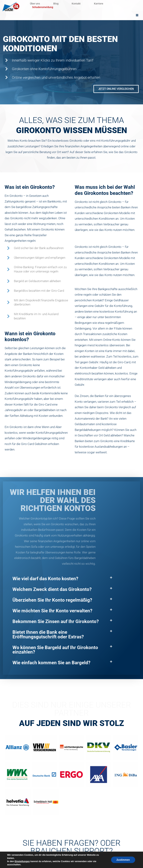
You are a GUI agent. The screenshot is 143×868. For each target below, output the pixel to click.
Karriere (114, 4)
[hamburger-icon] (137, 15)
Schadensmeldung (43, 7)
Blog (62, 4)
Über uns (37, 4)
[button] (62, 579)
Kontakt (87, 4)
